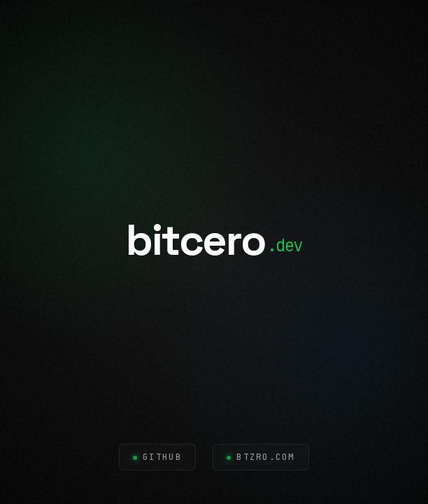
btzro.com (266, 457)
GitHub (162, 457)
